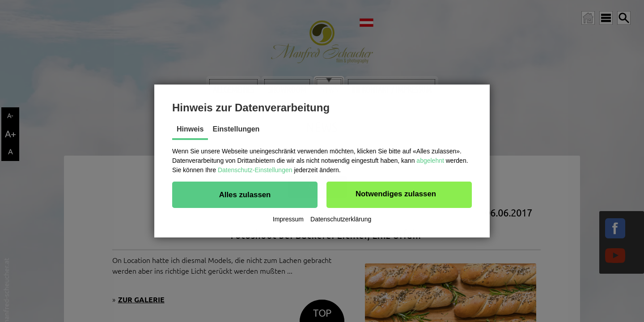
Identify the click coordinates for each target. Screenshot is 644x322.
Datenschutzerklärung (341, 219)
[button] (245, 195)
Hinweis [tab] (190, 129)
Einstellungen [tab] (236, 129)
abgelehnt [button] (430, 161)
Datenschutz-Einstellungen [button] (255, 170)
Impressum (288, 219)
